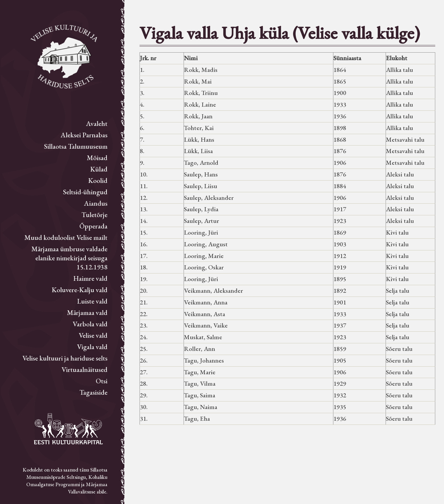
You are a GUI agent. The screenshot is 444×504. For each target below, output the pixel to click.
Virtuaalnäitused (85, 369)
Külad (99, 169)
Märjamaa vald (87, 312)
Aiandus (96, 203)
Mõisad (97, 158)
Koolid (98, 180)
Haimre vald (90, 278)
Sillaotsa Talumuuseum (76, 146)
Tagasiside (93, 392)
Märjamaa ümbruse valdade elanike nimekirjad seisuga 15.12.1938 (69, 258)
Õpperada (93, 226)
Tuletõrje (94, 215)
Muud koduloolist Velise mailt (66, 237)
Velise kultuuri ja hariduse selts (65, 358)
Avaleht (97, 123)
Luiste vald (92, 301)
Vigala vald (92, 347)
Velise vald (93, 335)
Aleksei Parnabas (84, 135)
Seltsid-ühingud (85, 192)
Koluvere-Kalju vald (80, 290)
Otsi (102, 381)
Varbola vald (90, 324)
